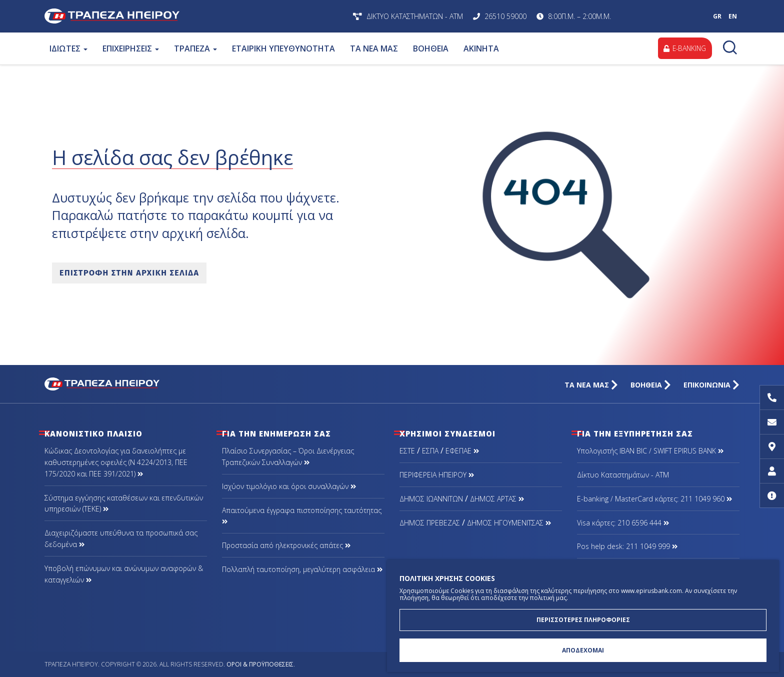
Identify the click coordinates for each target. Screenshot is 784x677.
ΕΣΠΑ (430, 451)
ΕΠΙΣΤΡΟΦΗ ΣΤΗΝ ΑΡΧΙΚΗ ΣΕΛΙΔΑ (129, 273)
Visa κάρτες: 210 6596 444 (623, 523)
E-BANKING (684, 48)
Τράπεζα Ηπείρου (176, 16)
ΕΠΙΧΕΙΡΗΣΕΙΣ (131, 48)
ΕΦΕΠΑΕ (462, 451)
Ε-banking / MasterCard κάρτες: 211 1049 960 (654, 499)
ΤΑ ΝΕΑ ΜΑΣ (374, 48)
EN (733, 16)
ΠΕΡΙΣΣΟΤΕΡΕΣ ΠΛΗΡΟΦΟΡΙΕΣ (583, 618)
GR (717, 16)
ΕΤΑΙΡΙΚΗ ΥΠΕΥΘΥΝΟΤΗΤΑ (283, 48)
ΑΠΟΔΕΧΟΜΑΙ (583, 650)
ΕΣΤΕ (407, 451)
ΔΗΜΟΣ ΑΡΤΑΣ (497, 499)
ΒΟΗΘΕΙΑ (431, 48)
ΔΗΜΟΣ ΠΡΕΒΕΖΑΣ (430, 523)
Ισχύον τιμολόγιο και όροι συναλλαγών (289, 486)
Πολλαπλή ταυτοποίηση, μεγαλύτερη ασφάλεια (302, 569)
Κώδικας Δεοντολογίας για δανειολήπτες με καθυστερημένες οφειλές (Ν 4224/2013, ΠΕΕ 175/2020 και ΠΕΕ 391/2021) (116, 462)
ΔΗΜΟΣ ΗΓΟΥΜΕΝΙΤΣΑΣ (509, 523)
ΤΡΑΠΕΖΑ (195, 48)
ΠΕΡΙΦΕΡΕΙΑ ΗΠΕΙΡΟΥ (437, 475)
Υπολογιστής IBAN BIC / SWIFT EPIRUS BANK (650, 451)
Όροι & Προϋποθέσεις (260, 664)
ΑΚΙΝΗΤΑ (481, 48)
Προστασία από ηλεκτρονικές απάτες (286, 545)
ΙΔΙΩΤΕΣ (68, 48)
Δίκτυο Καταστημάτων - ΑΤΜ (623, 475)
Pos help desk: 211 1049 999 (627, 546)
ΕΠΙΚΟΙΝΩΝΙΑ (711, 385)
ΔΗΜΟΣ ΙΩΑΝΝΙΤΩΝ (431, 499)
